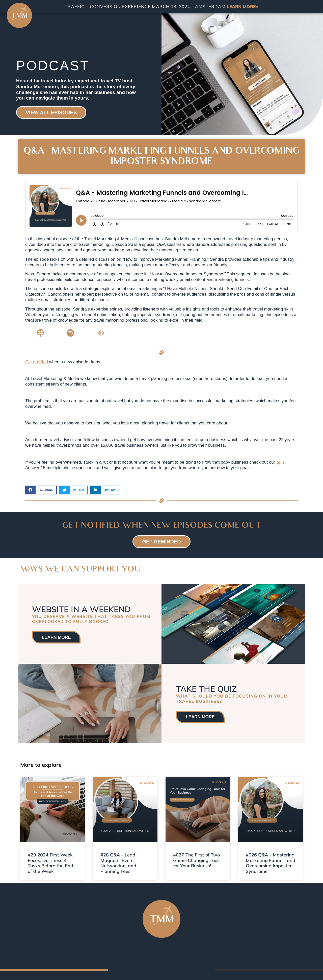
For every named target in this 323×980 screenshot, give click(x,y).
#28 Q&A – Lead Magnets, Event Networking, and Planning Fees (118, 863)
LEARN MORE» (243, 6)
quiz (280, 462)
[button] (41, 490)
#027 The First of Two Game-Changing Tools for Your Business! (197, 860)
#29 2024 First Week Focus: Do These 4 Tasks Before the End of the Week (50, 863)
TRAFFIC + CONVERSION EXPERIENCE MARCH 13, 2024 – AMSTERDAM (146, 6)
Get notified (37, 362)
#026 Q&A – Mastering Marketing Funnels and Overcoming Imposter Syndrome (271, 863)
